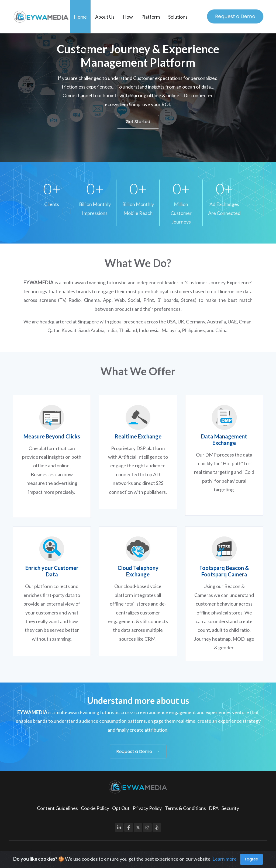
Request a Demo (235, 16)
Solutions (178, 17)
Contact (82, 50)
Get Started (138, 122)
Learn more (225, 859)
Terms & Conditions (185, 808)
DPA (214, 808)
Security (230, 808)
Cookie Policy (95, 808)
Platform (151, 17)
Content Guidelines (57, 808)
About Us (105, 17)
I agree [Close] (252, 859)
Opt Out (121, 808)
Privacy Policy (147, 808)
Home (80, 17)
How (128, 17)
